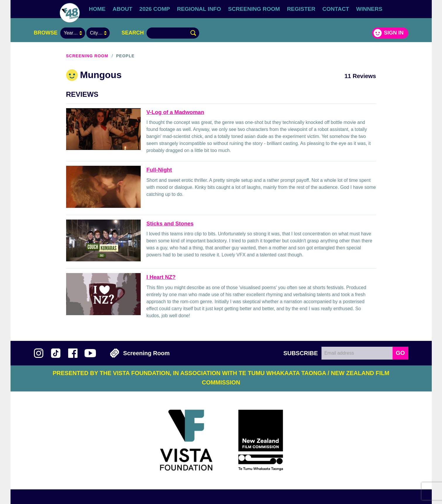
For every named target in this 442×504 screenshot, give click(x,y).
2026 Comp (155, 9)
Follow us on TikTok (56, 353)
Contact (336, 9)
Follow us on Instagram (39, 353)
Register (301, 9)
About (123, 9)
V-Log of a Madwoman (175, 112)
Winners (369, 9)
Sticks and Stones (170, 223)
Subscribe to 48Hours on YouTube (90, 353)
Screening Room (254, 9)
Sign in (394, 33)
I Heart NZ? (161, 277)
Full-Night (159, 170)
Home (97, 9)
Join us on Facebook (73, 353)
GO (400, 353)
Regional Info (199, 9)
